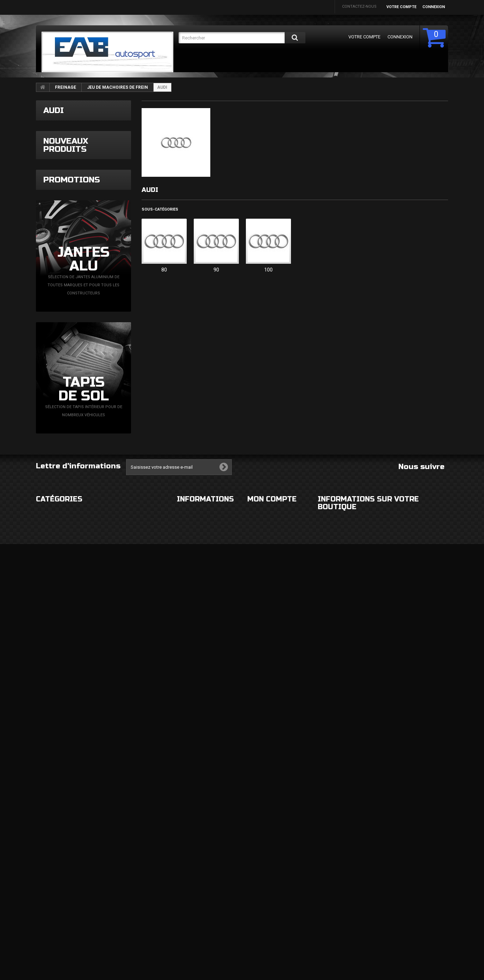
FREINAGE (66, 87)
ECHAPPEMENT (120, 886)
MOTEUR (114, 900)
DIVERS (43, 928)
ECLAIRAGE (46, 886)
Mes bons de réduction (272, 944)
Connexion (434, 7)
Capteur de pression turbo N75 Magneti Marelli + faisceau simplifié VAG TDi (104, 420)
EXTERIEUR (46, 858)
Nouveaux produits (66, 195)
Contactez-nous (359, 7)
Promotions (72, 508)
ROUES (42, 872)
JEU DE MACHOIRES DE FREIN (117, 87)
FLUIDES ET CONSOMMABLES (133, 914)
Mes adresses (262, 908)
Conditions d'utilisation (203, 886)
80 (164, 270)
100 (268, 270)
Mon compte (272, 843)
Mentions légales (196, 872)
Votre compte (401, 7)
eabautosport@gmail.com (383, 915)
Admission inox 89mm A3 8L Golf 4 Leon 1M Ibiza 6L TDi (108, 227)
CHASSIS (44, 900)
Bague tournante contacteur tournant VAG (108, 355)
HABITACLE (116, 858)
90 (216, 270)
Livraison (187, 858)
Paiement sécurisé (196, 900)
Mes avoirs (259, 894)
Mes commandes (264, 858)
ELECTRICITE (117, 872)
